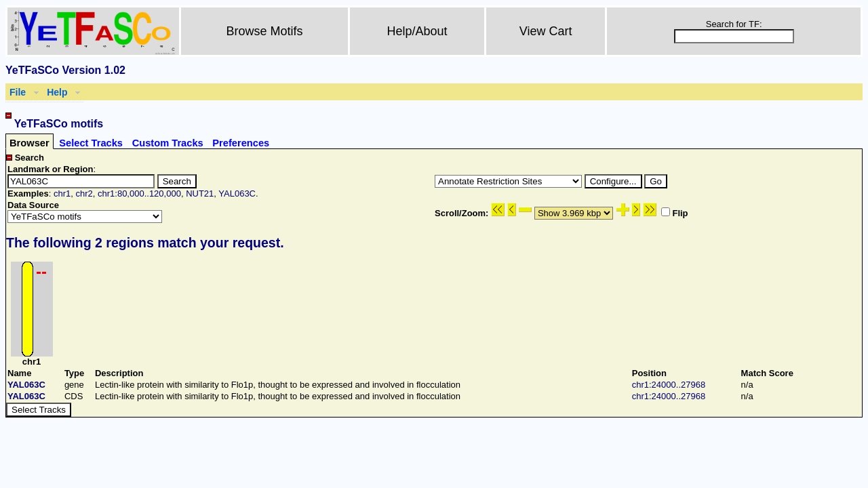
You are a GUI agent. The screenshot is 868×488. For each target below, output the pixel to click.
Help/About (417, 31)
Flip (674, 213)
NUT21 (200, 194)
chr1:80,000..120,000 (139, 194)
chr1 (62, 194)
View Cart (546, 31)
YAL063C (237, 194)
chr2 (84, 194)
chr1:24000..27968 (669, 385)
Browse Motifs (265, 31)
